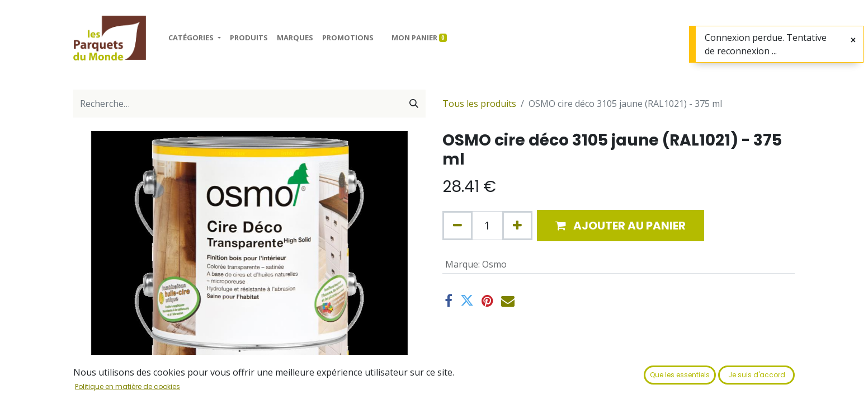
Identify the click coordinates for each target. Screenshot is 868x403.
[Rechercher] (414, 104)
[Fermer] (853, 40)
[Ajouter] (517, 226)
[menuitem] (249, 38)
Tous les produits (479, 104)
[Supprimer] (457, 226)
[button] (621, 226)
